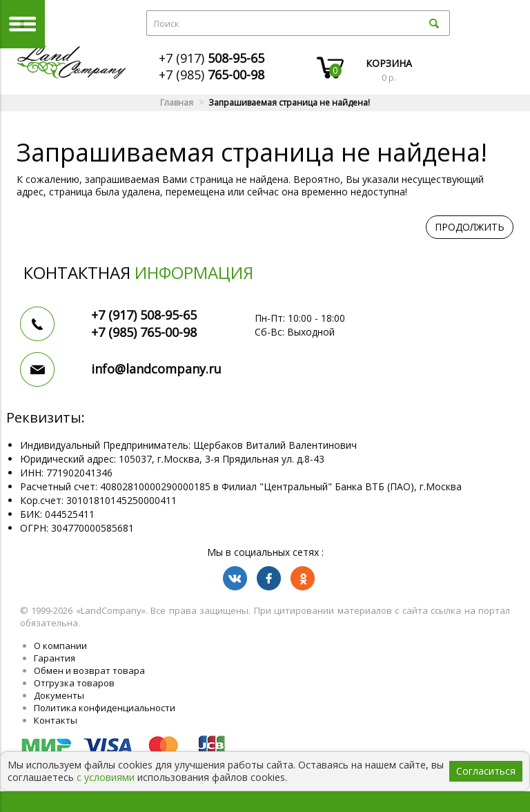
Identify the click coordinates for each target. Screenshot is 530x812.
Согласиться (486, 771)
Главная (177, 103)
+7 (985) (212, 75)
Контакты (56, 720)
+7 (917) (212, 58)
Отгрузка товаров (74, 683)
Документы (59, 695)
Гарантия (55, 658)
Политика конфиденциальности (105, 708)
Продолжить (470, 227)
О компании (60, 646)
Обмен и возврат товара (89, 670)
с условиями (106, 777)
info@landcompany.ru (156, 369)
